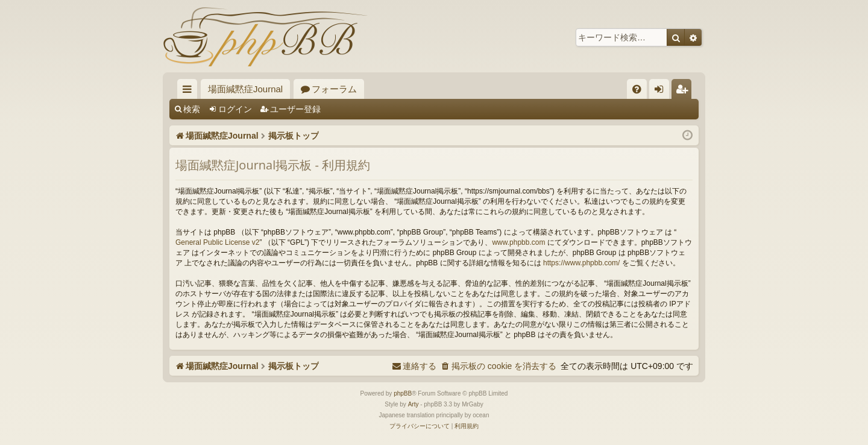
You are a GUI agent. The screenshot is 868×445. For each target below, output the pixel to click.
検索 (192, 109)
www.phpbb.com (518, 242)
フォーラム (334, 89)
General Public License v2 (217, 242)
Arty (414, 404)
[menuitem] (637, 89)
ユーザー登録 (295, 109)
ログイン (235, 109)
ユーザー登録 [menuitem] (684, 91)
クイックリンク (190, 91)
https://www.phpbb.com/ (581, 263)
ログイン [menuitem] (662, 91)
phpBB (403, 393)
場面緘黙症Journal (245, 89)
